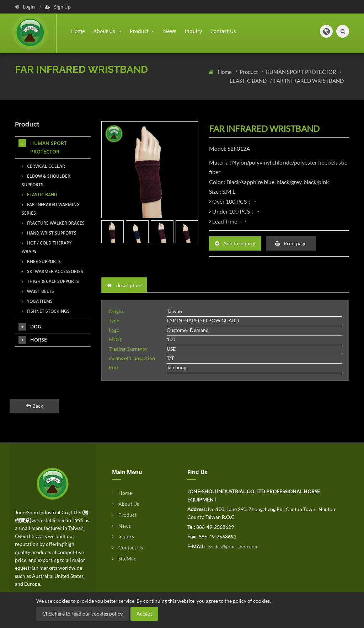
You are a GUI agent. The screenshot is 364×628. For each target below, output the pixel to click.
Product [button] (142, 31)
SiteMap (124, 559)
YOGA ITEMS (37, 301)
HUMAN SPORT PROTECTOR (301, 72)
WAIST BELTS (38, 291)
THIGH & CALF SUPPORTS (50, 281)
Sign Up (58, 7)
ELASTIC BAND (249, 81)
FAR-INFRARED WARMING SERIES (51, 209)
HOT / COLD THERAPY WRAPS (47, 247)
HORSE (33, 340)
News (170, 31)
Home (78, 31)
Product (249, 72)
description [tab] (124, 285)
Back (35, 406)
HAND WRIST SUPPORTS (49, 233)
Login (25, 7)
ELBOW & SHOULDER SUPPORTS (46, 180)
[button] (326, 31)
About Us (125, 504)
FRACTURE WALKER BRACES (53, 223)
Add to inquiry (235, 243)
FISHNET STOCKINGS (46, 311)
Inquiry (193, 31)
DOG (30, 327)
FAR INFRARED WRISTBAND (309, 81)
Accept (144, 614)
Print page (291, 243)
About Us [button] (107, 31)
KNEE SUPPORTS (41, 261)
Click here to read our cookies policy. (83, 614)
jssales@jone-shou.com (233, 546)
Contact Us (223, 31)
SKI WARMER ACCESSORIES (52, 271)
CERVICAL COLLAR (43, 166)
